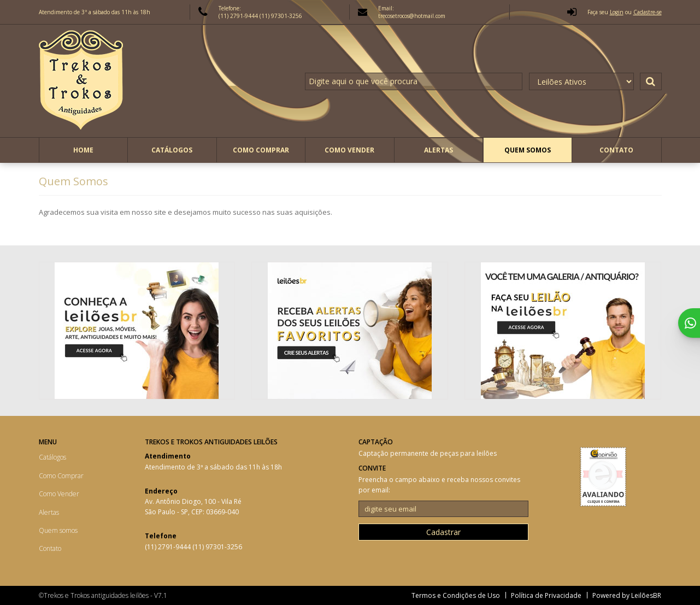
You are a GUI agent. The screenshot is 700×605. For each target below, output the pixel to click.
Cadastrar (443, 532)
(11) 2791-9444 (239, 16)
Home (83, 150)
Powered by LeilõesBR (627, 595)
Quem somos (528, 150)
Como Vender (349, 150)
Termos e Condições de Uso (456, 595)
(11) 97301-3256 (281, 16)
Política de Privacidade (546, 595)
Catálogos (172, 150)
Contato (616, 150)
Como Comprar (261, 150)
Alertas (439, 150)
